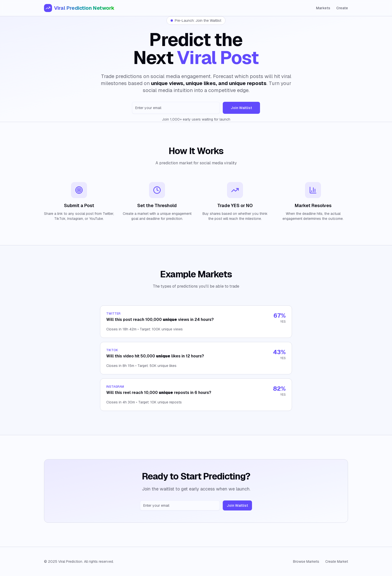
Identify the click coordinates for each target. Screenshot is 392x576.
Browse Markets (306, 561)
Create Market (337, 561)
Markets (323, 8)
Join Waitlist (241, 108)
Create (342, 8)
